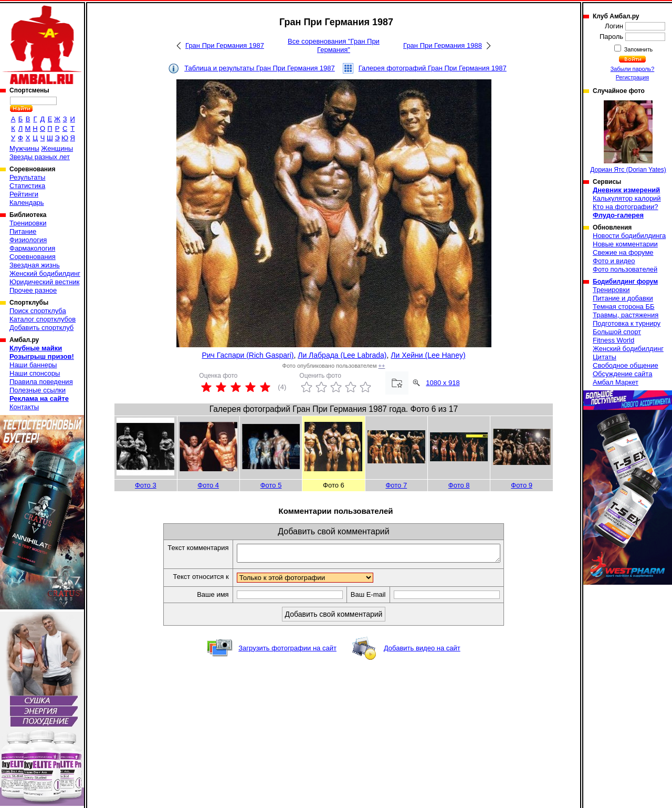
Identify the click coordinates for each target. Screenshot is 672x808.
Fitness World (613, 340)
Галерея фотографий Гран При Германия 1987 (433, 68)
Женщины (57, 148)
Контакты (24, 407)
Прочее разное (33, 290)
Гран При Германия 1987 (225, 45)
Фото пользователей (625, 269)
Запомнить (638, 49)
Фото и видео (614, 261)
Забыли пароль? (633, 69)
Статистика (27, 186)
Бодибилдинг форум (625, 282)
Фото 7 (396, 485)
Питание (23, 231)
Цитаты (605, 357)
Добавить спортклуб (41, 328)
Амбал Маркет (616, 382)
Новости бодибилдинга (629, 236)
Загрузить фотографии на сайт (287, 651)
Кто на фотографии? (626, 207)
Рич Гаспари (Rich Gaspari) (248, 355)
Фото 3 (146, 485)
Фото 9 (522, 485)
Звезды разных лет (40, 157)
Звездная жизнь (35, 265)
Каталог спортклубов (43, 319)
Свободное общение (626, 365)
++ (382, 366)
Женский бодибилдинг (45, 273)
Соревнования (33, 257)
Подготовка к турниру (627, 323)
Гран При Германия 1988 (443, 45)
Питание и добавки (623, 298)
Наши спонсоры (35, 373)
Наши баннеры (33, 365)
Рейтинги (24, 194)
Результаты (27, 177)
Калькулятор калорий (627, 198)
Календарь (27, 203)
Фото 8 (459, 485)
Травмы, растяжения (626, 315)
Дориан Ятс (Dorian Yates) (628, 137)
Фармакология (32, 248)
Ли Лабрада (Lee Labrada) (342, 355)
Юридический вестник (44, 282)
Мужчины (24, 148)
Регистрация (632, 77)
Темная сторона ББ (624, 307)
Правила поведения (41, 382)
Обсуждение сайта (622, 374)
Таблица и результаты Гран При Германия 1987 (259, 68)
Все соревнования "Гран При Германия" (334, 45)
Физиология (28, 240)
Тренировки (28, 223)
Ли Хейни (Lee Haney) (428, 355)
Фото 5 (271, 485)
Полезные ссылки (38, 390)
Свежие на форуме (623, 252)
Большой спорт (617, 332)
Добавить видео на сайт (422, 651)
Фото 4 (208, 485)
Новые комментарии (625, 244)
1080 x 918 (443, 383)
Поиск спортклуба (38, 311)
